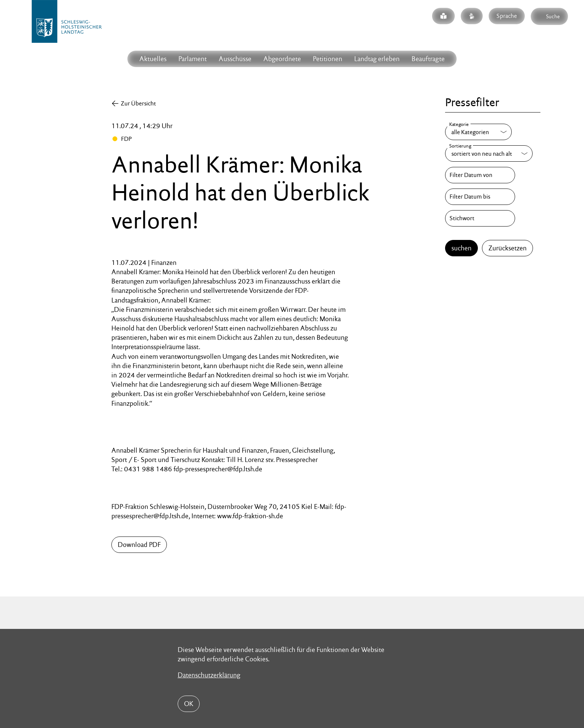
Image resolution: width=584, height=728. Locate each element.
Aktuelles (153, 59)
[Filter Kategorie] (478, 132)
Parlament (193, 59)
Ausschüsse (235, 59)
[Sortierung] (489, 153)
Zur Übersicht (138, 103)
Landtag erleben (377, 59)
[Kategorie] (478, 132)
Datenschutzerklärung (209, 675)
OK (189, 704)
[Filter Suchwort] (480, 218)
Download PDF (139, 545)
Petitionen (328, 59)
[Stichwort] (480, 218)
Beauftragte (428, 59)
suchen (461, 248)
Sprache (507, 16)
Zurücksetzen (507, 248)
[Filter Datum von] (480, 175)
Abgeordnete (282, 59)
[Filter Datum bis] (480, 197)
